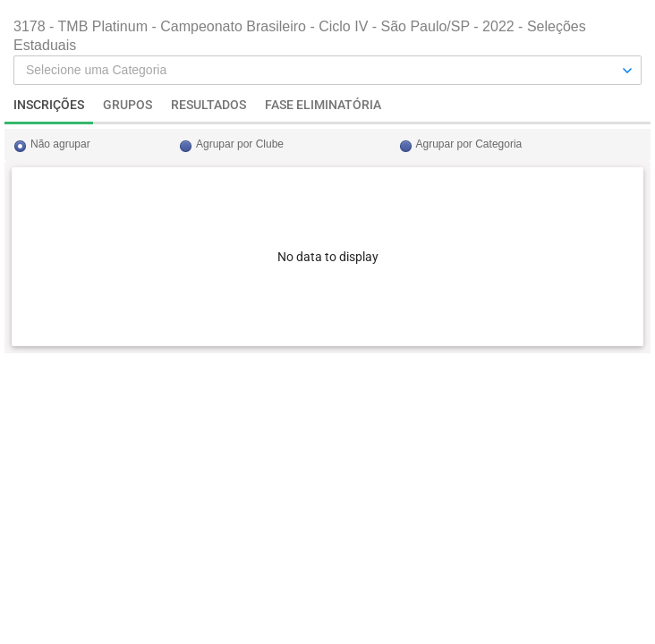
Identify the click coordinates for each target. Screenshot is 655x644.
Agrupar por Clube (240, 144)
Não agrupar (60, 144)
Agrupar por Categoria (469, 144)
